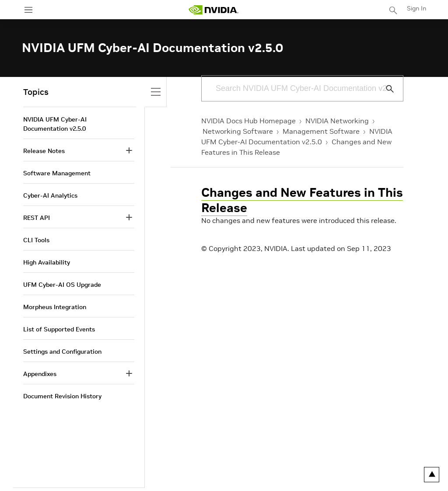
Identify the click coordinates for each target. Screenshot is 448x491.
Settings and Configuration (62, 352)
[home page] (213, 10)
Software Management (57, 173)
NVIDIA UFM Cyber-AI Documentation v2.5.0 (55, 124)
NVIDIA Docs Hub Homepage (248, 121)
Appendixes (40, 374)
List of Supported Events (59, 329)
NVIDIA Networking (337, 121)
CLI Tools (36, 240)
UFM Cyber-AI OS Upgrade (62, 285)
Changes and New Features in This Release (302, 200)
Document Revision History (62, 396)
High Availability (47, 262)
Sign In (416, 8)
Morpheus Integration (55, 307)
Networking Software (238, 131)
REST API (37, 218)
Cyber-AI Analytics (50, 195)
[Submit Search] (385, 89)
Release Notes (44, 151)
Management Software (321, 131)
